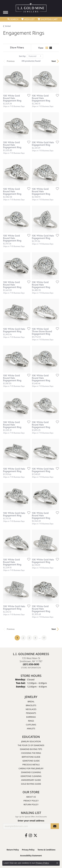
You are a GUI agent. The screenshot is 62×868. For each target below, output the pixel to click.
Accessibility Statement (31, 856)
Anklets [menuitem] (31, 728)
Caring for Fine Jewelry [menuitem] (31, 768)
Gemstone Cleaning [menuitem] (31, 776)
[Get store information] (31, 668)
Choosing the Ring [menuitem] (31, 753)
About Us (31, 797)
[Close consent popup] (57, 863)
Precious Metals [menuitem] (31, 765)
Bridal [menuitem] (31, 701)
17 (44, 638)
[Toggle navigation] (6, 12)
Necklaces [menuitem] (31, 709)
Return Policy (31, 804)
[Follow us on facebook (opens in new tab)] (26, 835)
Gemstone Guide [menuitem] (31, 761)
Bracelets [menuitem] (31, 705)
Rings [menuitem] (31, 721)
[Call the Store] (31, 664)
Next (54, 61)
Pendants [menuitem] (31, 713)
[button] (13, 19)
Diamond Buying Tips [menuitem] (31, 749)
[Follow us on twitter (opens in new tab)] (35, 835)
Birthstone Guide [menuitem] (31, 757)
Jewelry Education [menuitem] (31, 741)
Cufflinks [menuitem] (31, 725)
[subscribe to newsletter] (55, 826)
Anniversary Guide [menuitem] (31, 780)
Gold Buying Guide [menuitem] (31, 784)
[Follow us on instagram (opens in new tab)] (30, 835)
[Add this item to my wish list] (28, 95)
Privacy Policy (31, 801)
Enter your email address (31, 821)
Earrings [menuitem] (31, 717)
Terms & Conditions (46, 850)
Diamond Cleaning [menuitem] (31, 772)
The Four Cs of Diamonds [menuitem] (31, 745)
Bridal (8, 26)
